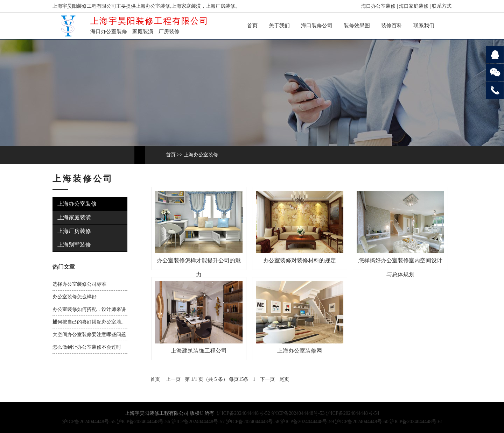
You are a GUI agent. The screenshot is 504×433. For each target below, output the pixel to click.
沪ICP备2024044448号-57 (198, 422)
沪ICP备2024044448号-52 (243, 413)
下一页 (267, 379)
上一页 (173, 379)
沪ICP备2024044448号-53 (298, 413)
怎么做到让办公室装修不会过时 (87, 347)
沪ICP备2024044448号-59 (307, 422)
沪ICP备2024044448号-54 (352, 413)
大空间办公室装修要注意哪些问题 (89, 335)
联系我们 (424, 26)
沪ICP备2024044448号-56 (143, 422)
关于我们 (279, 26)
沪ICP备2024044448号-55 (89, 422)
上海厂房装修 (74, 231)
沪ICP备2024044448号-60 (362, 422)
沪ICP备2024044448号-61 (416, 422)
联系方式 (442, 6)
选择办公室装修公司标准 (79, 284)
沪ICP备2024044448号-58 (253, 422)
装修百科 (392, 26)
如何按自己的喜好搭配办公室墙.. (88, 322)
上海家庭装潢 (74, 217)
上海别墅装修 (74, 245)
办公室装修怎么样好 (75, 297)
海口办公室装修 (378, 6)
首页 (252, 26)
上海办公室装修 (201, 155)
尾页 (284, 379)
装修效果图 (357, 26)
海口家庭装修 (414, 6)
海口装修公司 (317, 26)
